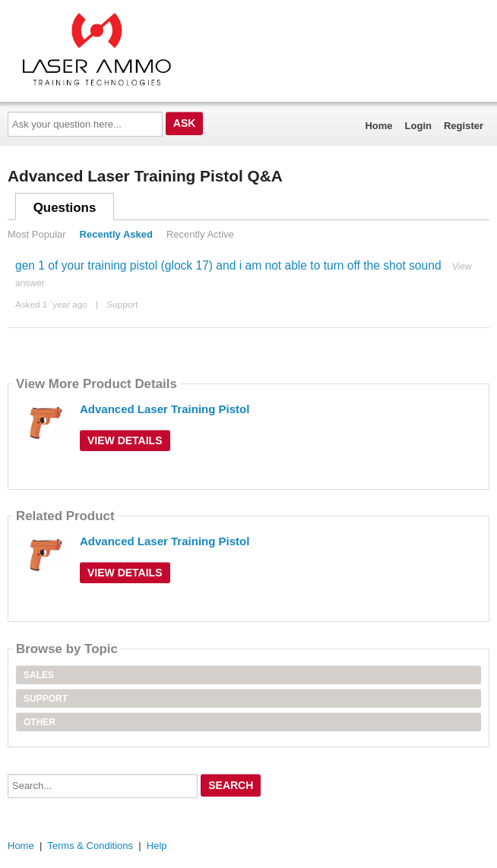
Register (464, 126)
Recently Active (200, 234)
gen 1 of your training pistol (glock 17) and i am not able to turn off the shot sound (228, 265)
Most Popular (37, 234)
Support (122, 304)
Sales (39, 675)
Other (40, 722)
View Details (125, 440)
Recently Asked (116, 234)
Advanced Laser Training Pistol (165, 409)
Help (157, 846)
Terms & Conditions (90, 846)
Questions (65, 208)
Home (378, 126)
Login (418, 126)
